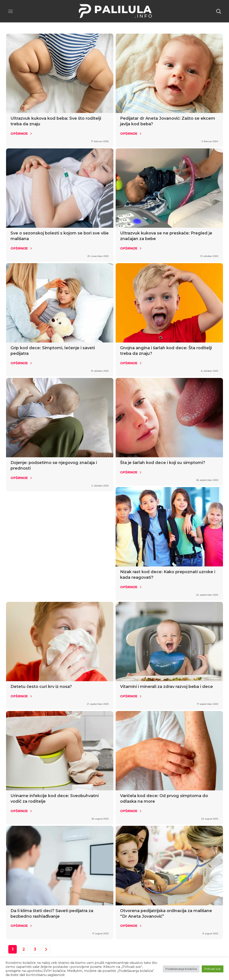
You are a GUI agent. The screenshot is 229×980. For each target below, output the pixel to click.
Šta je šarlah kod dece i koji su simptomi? (163, 463)
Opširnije (19, 134)
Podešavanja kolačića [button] (181, 969)
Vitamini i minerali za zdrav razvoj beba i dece (166, 687)
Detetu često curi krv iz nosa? (41, 687)
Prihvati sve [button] (213, 969)
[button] (218, 11)
